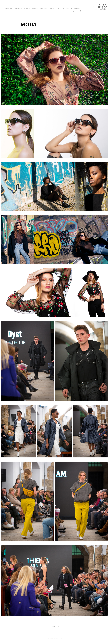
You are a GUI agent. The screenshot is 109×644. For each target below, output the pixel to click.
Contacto (78, 9)
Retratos (27, 9)
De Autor (61, 9)
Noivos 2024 (18, 9)
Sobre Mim (69, 9)
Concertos (43, 9)
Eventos (35, 9)
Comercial (52, 9)
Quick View (9, 9)
